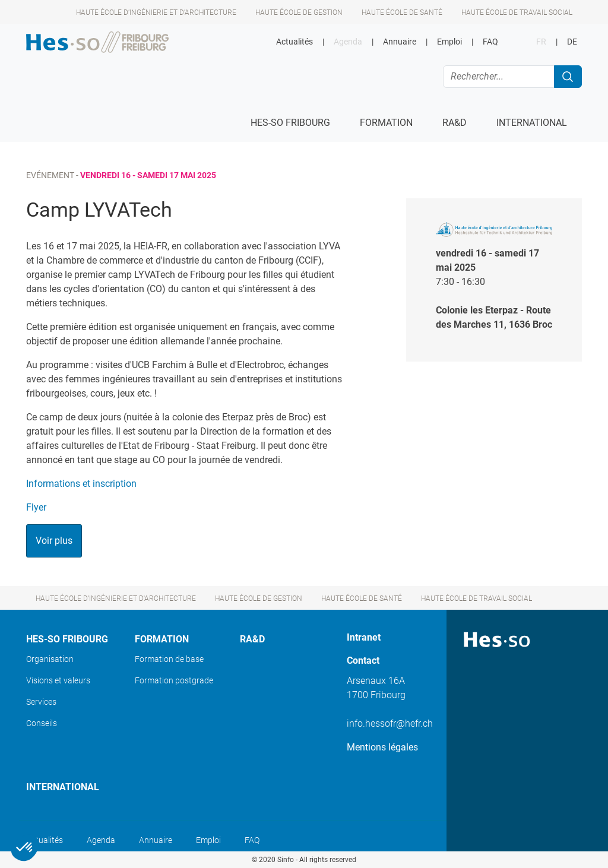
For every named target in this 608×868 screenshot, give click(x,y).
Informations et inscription (83, 484)
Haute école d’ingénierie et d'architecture (156, 12)
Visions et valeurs (58, 680)
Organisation (50, 659)
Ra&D (252, 639)
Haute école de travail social (517, 12)
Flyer (36, 507)
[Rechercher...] (499, 77)
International (63, 787)
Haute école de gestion (299, 12)
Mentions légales (382, 747)
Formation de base (169, 659)
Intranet (364, 637)
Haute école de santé (402, 12)
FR (541, 42)
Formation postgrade (174, 680)
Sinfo (286, 860)
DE (572, 42)
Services (41, 702)
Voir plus (54, 541)
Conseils (42, 723)
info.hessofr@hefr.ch (390, 723)
